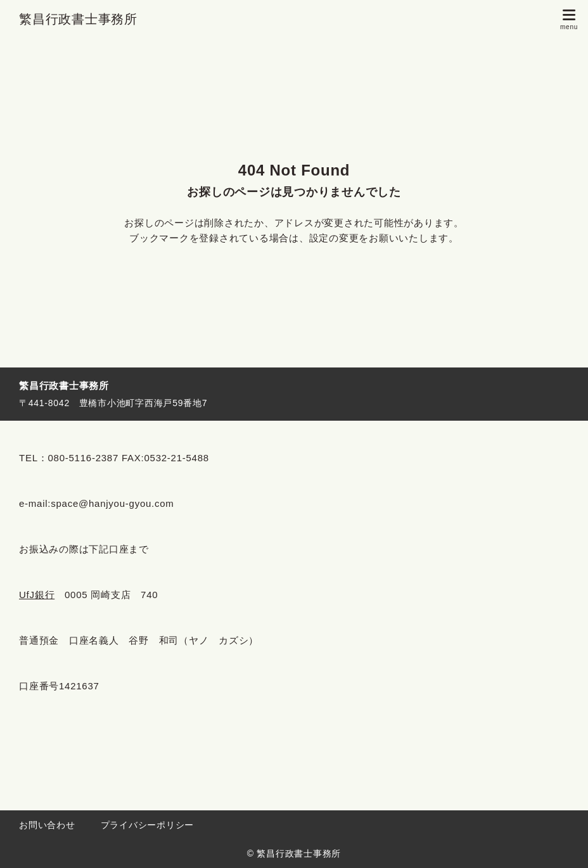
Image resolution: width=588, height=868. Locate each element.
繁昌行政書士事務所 (78, 19)
